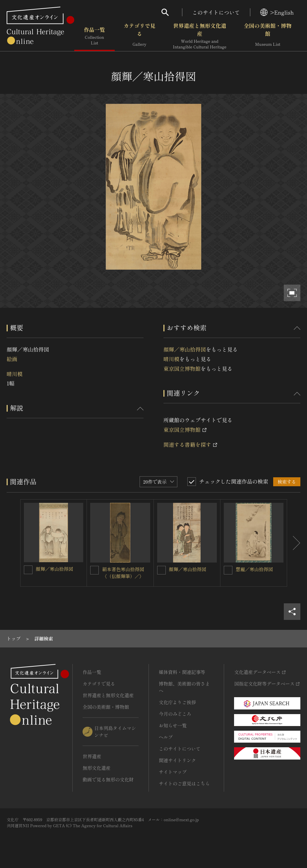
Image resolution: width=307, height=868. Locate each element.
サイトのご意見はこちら (184, 783)
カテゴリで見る (140, 36)
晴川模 (15, 374)
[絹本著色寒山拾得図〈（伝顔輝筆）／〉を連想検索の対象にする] (94, 570)
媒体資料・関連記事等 (182, 672)
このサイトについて (216, 12)
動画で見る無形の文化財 (108, 779)
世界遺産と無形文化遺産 (200, 36)
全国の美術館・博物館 (268, 36)
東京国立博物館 (182, 368)
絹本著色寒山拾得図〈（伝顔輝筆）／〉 (123, 573)
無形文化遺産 (96, 768)
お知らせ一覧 (173, 725)
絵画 (12, 359)
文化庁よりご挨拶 (177, 702)
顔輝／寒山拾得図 (185, 349)
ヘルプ (166, 737)
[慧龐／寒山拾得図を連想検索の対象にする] (228, 570)
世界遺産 (92, 756)
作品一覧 (94, 36)
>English (277, 12)
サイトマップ (173, 772)
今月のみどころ (175, 714)
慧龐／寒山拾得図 (254, 569)
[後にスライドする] (294, 543)
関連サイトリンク (177, 760)
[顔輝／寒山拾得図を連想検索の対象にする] (28, 570)
